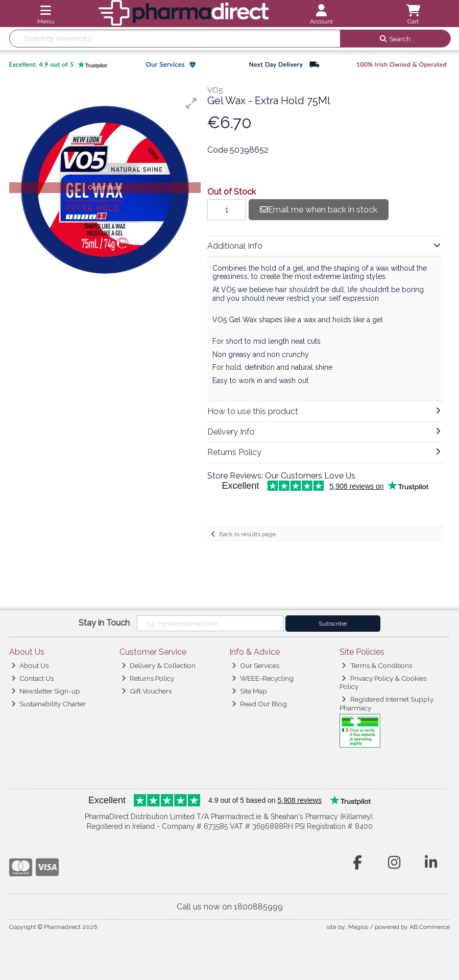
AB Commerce (430, 927)
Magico (358, 927)
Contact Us (32, 678)
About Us (30, 665)
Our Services (256, 665)
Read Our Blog (259, 704)
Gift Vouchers (147, 691)
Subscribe (333, 624)
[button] (191, 103)
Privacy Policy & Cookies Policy (383, 682)
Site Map (249, 691)
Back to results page (247, 534)
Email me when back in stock (319, 210)
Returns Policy (148, 678)
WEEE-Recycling (263, 678)
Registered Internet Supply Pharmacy (386, 703)
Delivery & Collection (159, 665)
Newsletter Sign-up (46, 691)
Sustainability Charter (49, 704)
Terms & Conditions (377, 665)
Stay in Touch (104, 623)
